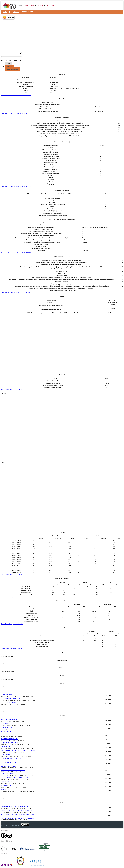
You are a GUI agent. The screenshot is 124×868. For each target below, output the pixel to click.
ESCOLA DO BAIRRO (7, 723)
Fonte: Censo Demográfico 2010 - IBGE (12, 389)
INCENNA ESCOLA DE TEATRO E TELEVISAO (13, 770)
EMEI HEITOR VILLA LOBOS (9, 735)
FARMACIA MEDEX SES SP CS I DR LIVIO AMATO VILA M (16, 810)
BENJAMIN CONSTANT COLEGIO (10, 743)
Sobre (33, 5)
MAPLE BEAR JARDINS (7, 785)
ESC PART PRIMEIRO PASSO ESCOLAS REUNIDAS (15, 778)
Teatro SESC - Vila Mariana (9, 702)
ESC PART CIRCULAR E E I (8, 731)
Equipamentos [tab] (12, 69)
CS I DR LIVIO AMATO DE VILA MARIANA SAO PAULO (16, 806)
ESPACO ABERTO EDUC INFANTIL (10, 762)
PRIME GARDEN (5, 754)
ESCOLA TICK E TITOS (7, 774)
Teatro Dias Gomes (7, 695)
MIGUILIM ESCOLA (6, 789)
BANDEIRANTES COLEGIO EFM (10, 739)
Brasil (5, 12)
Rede (26, 5)
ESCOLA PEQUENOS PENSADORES (11, 758)
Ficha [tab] (8, 64)
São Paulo (16, 12)
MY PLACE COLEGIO (7, 782)
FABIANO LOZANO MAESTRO (9, 719)
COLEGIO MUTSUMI (7, 727)
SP (10, 12)
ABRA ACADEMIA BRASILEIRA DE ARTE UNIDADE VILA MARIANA (19, 751)
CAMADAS (10, 17)
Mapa (20, 5)
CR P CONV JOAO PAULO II (8, 766)
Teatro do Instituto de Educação (10, 698)
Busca (41, 5)
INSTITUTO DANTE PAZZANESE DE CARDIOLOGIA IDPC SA (17, 814)
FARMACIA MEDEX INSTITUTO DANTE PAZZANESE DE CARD (18, 818)
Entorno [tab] (9, 66)
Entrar (51, 5)
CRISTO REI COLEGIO (7, 747)
